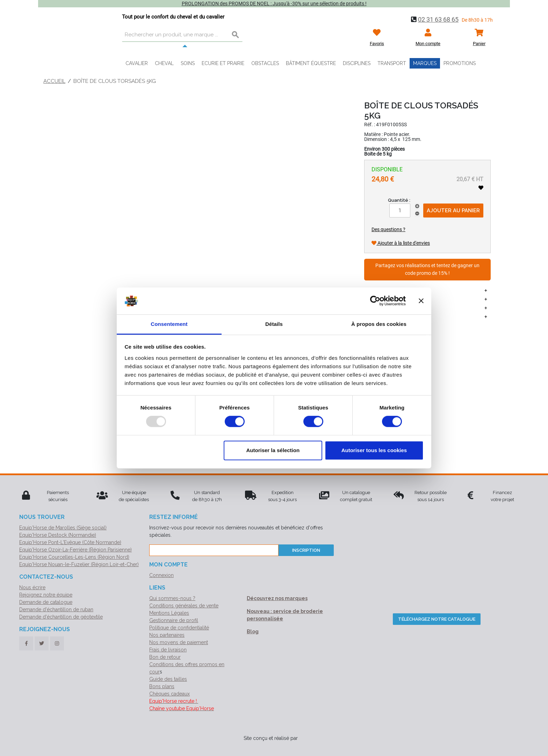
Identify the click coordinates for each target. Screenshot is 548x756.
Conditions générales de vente (184, 606)
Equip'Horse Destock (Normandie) (58, 535)
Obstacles (265, 63)
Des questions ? (388, 229)
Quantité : (399, 200)
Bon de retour (165, 657)
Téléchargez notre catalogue (437, 619)
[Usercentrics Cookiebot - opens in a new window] (375, 301)
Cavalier (137, 63)
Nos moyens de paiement (179, 642)
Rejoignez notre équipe (46, 595)
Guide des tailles (168, 679)
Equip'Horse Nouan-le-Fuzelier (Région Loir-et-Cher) (79, 564)
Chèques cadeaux (170, 694)
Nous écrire (32, 587)
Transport (392, 63)
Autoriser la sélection (273, 450)
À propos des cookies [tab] (379, 324)
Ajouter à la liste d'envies (401, 243)
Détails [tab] (274, 324)
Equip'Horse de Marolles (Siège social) (63, 528)
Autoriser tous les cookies (374, 450)
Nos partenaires (167, 635)
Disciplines (357, 63)
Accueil (54, 81)
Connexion (161, 575)
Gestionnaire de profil (174, 620)
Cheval (164, 63)
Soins (188, 63)
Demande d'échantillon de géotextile (61, 617)
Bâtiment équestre (311, 63)
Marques (425, 63)
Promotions (460, 63)
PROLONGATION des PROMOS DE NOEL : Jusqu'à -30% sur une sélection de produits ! (274, 3)
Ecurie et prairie (223, 63)
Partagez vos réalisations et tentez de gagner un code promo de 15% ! (427, 269)
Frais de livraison (168, 650)
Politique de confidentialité (179, 628)
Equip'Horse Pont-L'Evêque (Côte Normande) (70, 542)
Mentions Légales (169, 613)
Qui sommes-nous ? (172, 598)
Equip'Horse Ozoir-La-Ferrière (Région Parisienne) (75, 550)
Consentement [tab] (169, 324)
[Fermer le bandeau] (421, 301)
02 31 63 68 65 (438, 19)
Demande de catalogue (46, 602)
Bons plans (162, 686)
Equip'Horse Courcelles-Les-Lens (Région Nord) (74, 557)
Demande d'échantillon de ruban (56, 609)
